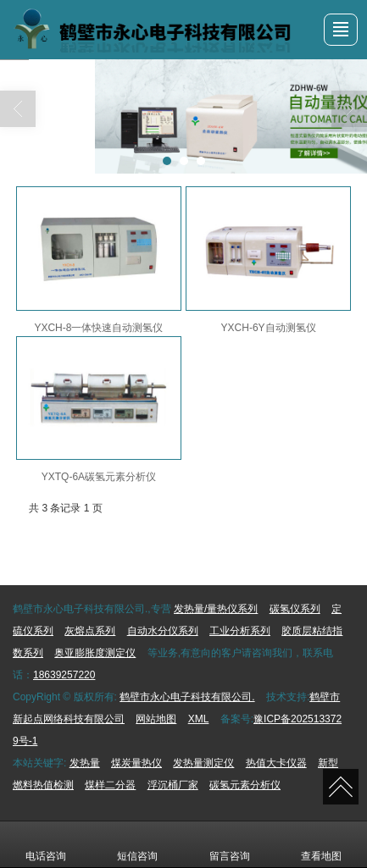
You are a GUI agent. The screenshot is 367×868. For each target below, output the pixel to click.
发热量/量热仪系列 (216, 609)
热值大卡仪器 (276, 763)
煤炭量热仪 (136, 763)
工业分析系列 (240, 631)
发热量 (85, 763)
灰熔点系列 (90, 631)
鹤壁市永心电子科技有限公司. (187, 697)
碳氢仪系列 (295, 609)
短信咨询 (137, 844)
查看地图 (321, 844)
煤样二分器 (110, 785)
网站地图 (156, 719)
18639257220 (64, 675)
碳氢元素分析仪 (245, 785)
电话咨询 (46, 844)
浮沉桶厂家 (173, 785)
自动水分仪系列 (163, 631)
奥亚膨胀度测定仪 (95, 653)
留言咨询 (230, 844)
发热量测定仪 (203, 763)
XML (199, 719)
